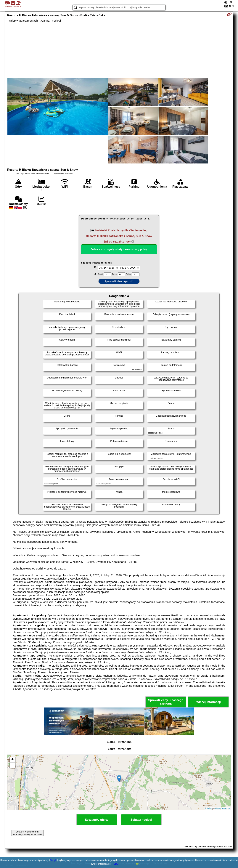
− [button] (12, 765)
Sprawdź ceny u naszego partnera (166, 702)
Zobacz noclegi (141, 820)
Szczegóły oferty (97, 820)
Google (54, 860)
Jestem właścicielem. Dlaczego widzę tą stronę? (28, 833)
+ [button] (12, 760)
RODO (115, 864)
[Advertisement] (119, 50)
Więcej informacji (209, 702)
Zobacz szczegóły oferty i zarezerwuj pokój (119, 249)
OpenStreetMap (223, 809)
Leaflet (209, 809)
